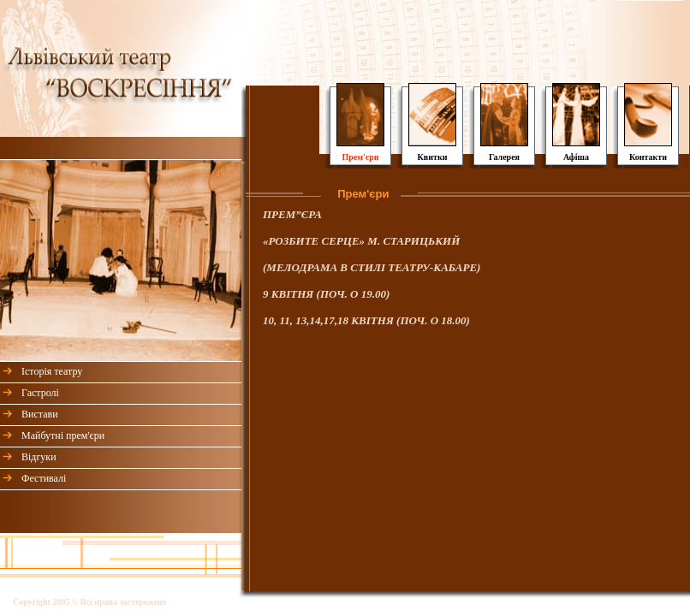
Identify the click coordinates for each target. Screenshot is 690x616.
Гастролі (40, 393)
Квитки (433, 157)
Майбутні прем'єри (63, 435)
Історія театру (52, 371)
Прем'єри (360, 157)
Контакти (648, 157)
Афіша (576, 157)
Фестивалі (44, 478)
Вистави (40, 414)
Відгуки (39, 457)
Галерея (504, 157)
